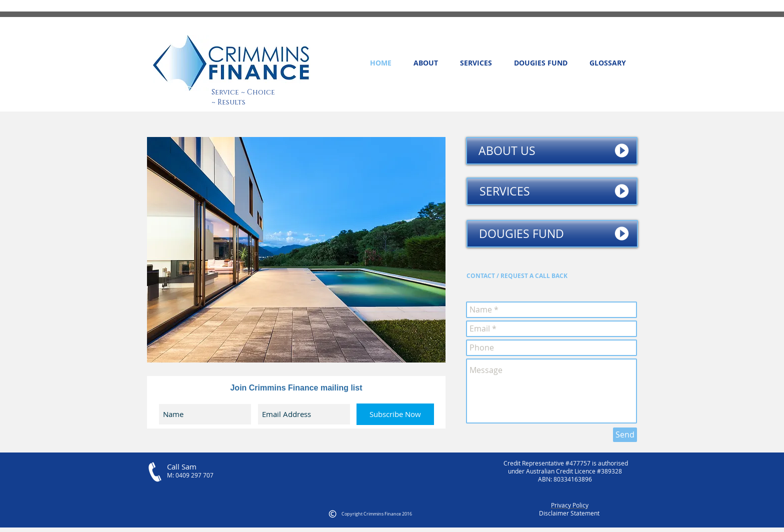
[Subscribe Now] (395, 414)
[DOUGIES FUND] (552, 234)
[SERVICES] (552, 191)
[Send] (625, 435)
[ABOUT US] (552, 151)
